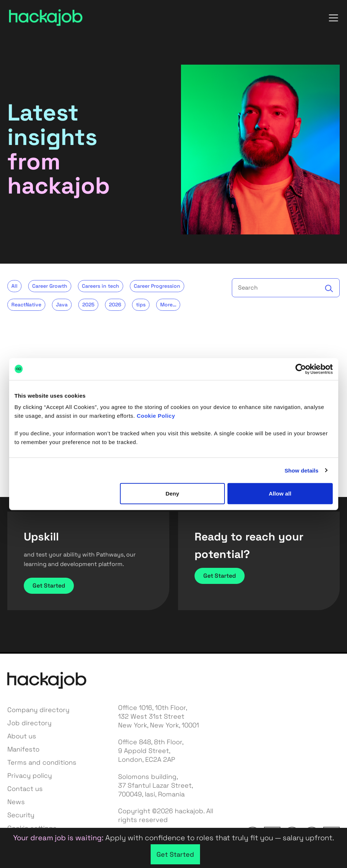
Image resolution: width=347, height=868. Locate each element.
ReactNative (26, 305)
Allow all (280, 494)
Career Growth (50, 286)
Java (62, 305)
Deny (172, 494)
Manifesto (23, 749)
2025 (88, 305)
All (14, 286)
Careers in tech (101, 286)
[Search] (329, 288)
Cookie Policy (156, 416)
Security (21, 815)
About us (22, 736)
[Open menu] (333, 18)
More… (168, 305)
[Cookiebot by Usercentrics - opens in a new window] (301, 369)
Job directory (29, 723)
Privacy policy (30, 775)
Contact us (25, 789)
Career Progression (157, 286)
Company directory (38, 710)
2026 (115, 305)
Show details (301, 470)
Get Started (49, 586)
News (16, 802)
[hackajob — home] (46, 18)
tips (141, 305)
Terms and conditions (42, 762)
